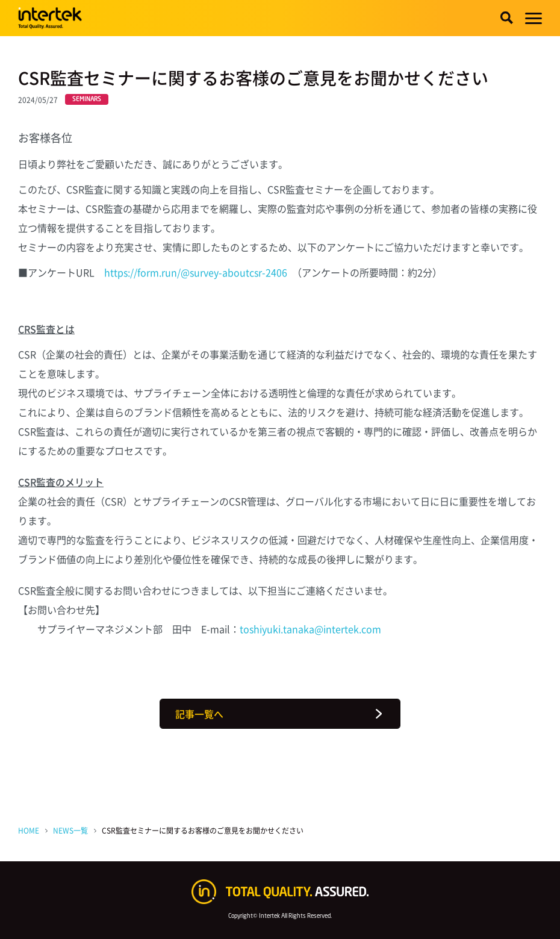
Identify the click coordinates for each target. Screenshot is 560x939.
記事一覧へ (199, 714)
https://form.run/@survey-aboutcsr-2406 (196, 272)
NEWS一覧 (70, 830)
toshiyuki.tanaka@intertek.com (310, 629)
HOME (29, 830)
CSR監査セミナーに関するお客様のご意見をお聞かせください (203, 830)
